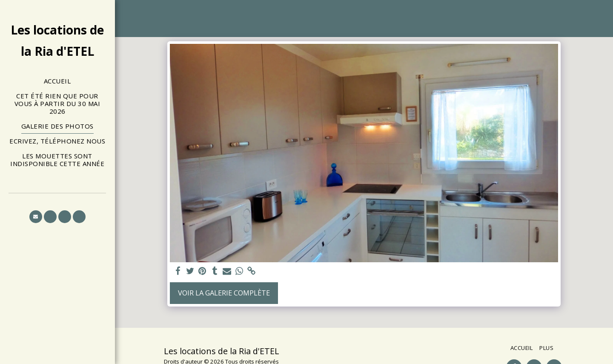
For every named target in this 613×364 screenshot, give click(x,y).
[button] (36, 217)
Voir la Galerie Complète (224, 293)
